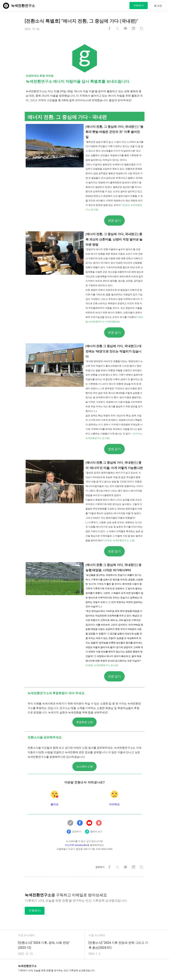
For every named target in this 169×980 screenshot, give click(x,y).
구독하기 (139, 6)
